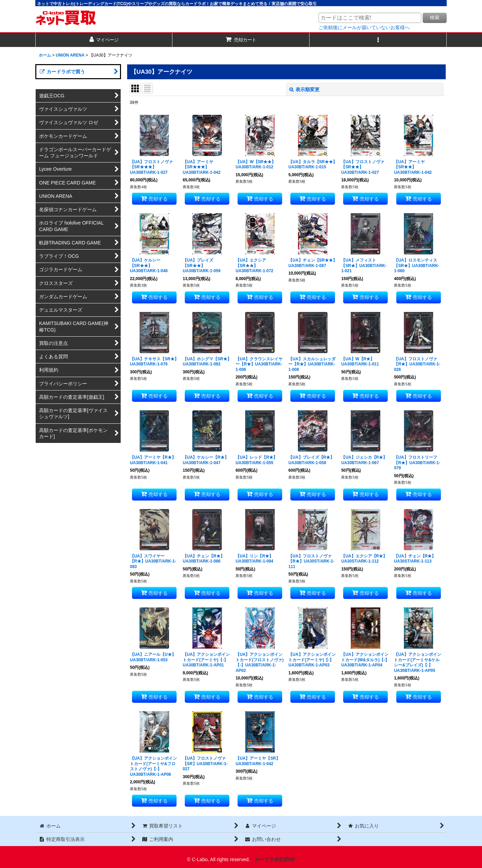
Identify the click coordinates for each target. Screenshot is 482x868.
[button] (378, 40)
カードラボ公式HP (275, 859)
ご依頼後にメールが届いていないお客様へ (364, 27)
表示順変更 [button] (304, 89)
